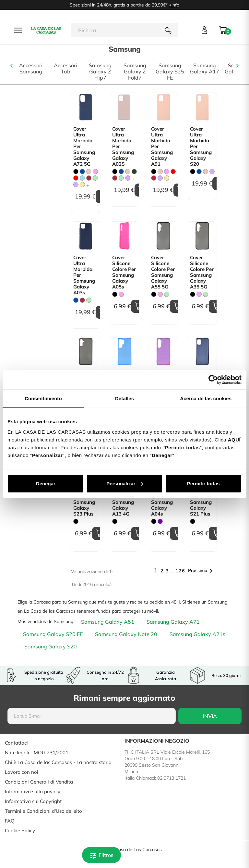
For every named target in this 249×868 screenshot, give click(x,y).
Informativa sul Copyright (33, 801)
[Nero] (76, 172)
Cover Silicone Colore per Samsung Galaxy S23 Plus (85, 499)
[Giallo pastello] (82, 185)
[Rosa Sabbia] (89, 172)
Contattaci (16, 743)
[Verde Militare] (134, 172)
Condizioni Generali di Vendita (39, 782)
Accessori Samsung (31, 69)
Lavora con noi (22, 772)
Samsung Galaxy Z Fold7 (135, 72)
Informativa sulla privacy (33, 791)
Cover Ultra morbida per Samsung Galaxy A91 (162, 147)
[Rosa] (95, 172)
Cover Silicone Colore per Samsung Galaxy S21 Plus (202, 499)
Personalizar (125, 483)
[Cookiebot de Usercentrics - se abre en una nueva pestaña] (213, 380)
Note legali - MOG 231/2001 (37, 753)
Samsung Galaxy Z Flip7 (100, 72)
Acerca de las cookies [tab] (206, 398)
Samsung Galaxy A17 (205, 69)
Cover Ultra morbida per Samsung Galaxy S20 (201, 147)
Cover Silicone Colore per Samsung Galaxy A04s (163, 499)
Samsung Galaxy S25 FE (170, 72)
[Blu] (82, 172)
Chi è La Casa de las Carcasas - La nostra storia (58, 762)
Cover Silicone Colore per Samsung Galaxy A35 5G (202, 272)
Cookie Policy (20, 830)
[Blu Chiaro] (82, 178)
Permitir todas (203, 483)
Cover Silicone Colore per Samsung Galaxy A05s (124, 272)
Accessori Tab (65, 69)
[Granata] (89, 178)
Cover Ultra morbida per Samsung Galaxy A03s (84, 275)
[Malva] (76, 185)
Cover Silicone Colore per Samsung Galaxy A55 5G (163, 272)
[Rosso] (76, 178)
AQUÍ (234, 439)
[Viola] (160, 521)
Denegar (46, 483)
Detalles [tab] (124, 398)
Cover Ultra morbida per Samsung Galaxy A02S (123, 147)
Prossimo (202, 571)
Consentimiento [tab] (43, 398)
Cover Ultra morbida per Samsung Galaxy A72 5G (84, 147)
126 (180, 571)
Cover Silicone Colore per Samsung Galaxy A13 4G (124, 499)
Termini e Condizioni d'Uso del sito (43, 811)
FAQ (10, 821)
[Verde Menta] (95, 178)
